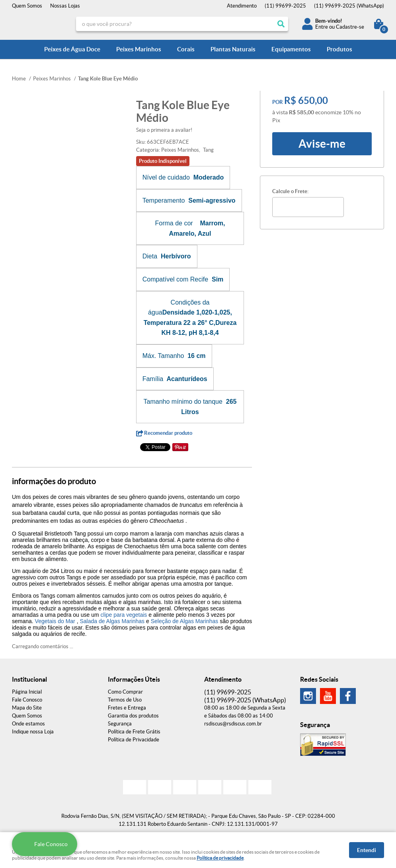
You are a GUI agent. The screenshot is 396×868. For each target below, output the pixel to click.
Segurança (120, 724)
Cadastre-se (350, 27)
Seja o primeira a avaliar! (164, 130)
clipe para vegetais (124, 615)
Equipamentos (291, 49)
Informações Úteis (134, 679)
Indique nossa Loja (33, 732)
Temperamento (164, 200)
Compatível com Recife (175, 279)
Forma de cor (174, 223)
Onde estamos (28, 724)
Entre (322, 27)
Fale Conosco (27, 700)
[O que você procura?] (281, 24)
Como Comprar (125, 692)
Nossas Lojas (65, 6)
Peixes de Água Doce (72, 49)
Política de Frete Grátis (134, 732)
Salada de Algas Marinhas (112, 621)
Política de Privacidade (134, 740)
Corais (186, 49)
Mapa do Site (27, 708)
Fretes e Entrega (127, 708)
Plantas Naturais (233, 49)
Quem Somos (27, 6)
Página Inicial (27, 692)
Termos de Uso (125, 700)
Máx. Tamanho (163, 356)
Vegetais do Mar (55, 621)
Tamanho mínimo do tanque (183, 402)
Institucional (29, 679)
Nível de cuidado (166, 177)
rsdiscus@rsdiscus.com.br (233, 724)
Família (153, 379)
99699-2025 (285, 6)
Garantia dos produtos (133, 716)
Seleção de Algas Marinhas (185, 621)
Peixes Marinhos (139, 49)
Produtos (339, 49)
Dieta (150, 256)
